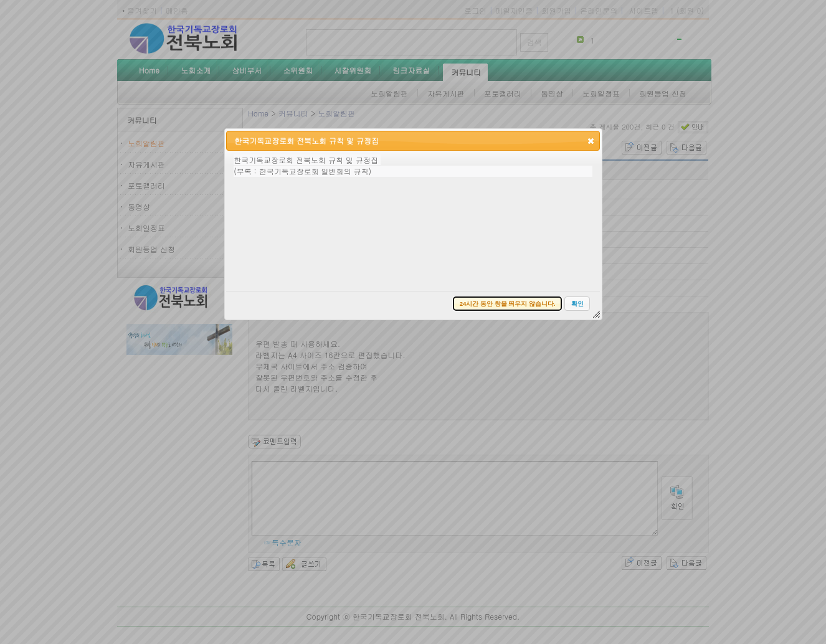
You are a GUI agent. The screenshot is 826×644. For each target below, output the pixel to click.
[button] (591, 141)
